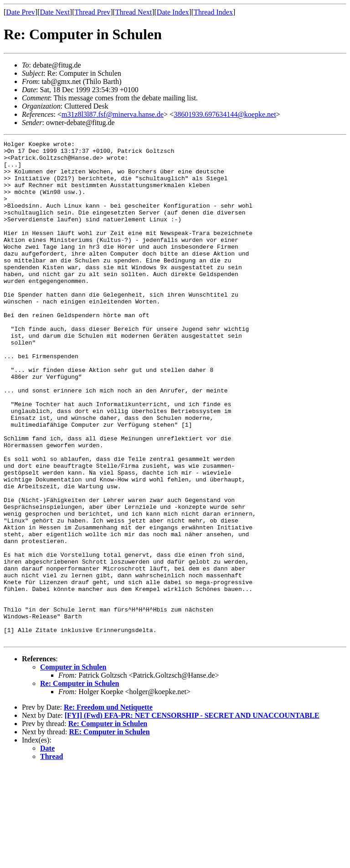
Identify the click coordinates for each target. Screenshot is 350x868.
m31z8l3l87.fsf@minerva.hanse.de (113, 114)
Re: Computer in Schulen (80, 783)
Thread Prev (92, 12)
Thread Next (134, 12)
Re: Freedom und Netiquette (108, 807)
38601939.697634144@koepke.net (225, 114)
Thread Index (213, 12)
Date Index (173, 12)
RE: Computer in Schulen (110, 832)
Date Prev (21, 12)
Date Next (55, 12)
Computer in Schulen (73, 767)
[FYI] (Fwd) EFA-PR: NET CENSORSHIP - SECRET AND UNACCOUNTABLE (192, 815)
